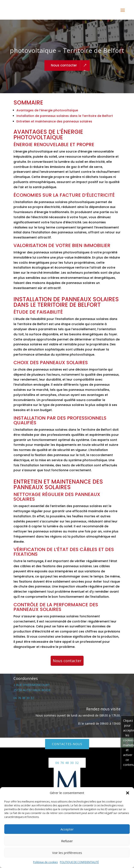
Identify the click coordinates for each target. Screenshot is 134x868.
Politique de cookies (45, 862)
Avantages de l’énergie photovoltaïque (47, 110)
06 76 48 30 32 (24, 698)
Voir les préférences (67, 853)
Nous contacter (64, 70)
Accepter (67, 829)
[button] (128, 793)
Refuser (67, 841)
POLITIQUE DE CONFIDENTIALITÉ (79, 862)
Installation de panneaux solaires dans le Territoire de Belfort (65, 116)
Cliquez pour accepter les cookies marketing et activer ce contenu (129, 743)
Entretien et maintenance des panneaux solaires (54, 121)
